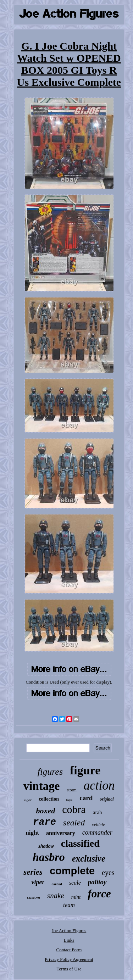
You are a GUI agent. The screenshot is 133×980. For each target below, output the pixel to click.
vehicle (98, 825)
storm (71, 790)
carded (57, 884)
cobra (74, 809)
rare (45, 822)
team (69, 905)
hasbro (49, 857)
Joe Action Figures (69, 931)
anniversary (61, 833)
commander (97, 833)
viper (38, 882)
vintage (42, 786)
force (99, 894)
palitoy (97, 882)
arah (98, 812)
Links (69, 940)
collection (49, 799)
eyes (108, 873)
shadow (46, 846)
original (107, 799)
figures (50, 772)
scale (75, 883)
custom (34, 897)
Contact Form (69, 950)
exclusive (89, 859)
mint (76, 897)
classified (80, 843)
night (32, 833)
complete (72, 871)
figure (85, 770)
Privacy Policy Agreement (69, 959)
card (86, 798)
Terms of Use (69, 969)
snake (56, 896)
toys (69, 800)
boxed (45, 811)
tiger (28, 800)
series (33, 872)
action (99, 786)
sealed (74, 823)
